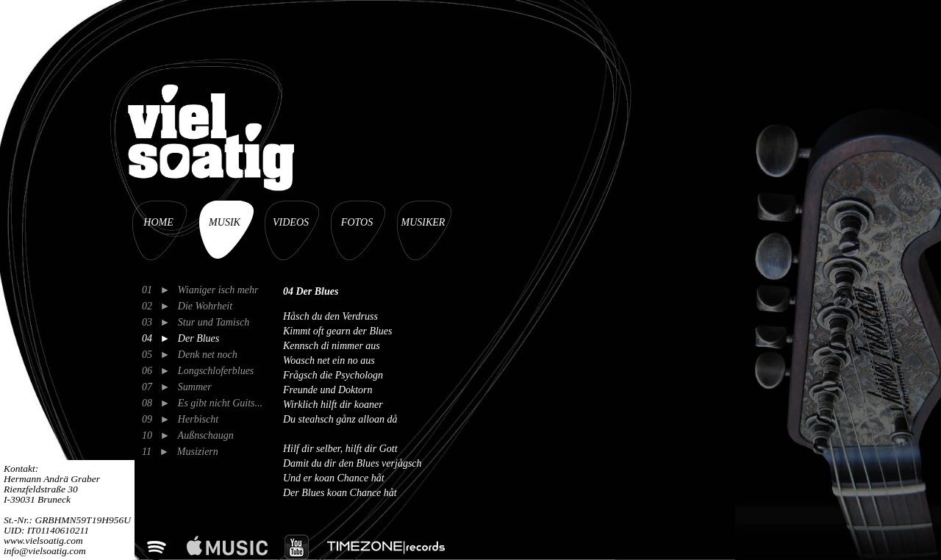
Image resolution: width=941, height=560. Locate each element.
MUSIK (225, 222)
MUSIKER (423, 222)
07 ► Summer (177, 387)
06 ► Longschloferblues (198, 371)
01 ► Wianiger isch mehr (200, 290)
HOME (158, 222)
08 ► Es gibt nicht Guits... (202, 403)
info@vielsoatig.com (45, 551)
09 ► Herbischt (180, 419)
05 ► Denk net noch (190, 355)
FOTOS (357, 222)
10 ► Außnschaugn (188, 435)
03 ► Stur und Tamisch (196, 322)
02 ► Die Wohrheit (187, 306)
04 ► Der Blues (180, 338)
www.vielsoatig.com (43, 541)
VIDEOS (291, 222)
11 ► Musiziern (180, 452)
